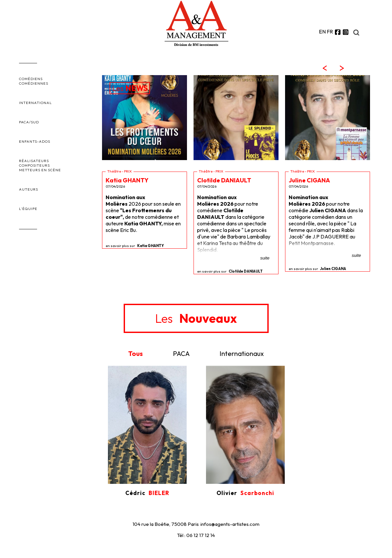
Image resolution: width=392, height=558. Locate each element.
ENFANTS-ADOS (35, 141)
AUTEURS (29, 189)
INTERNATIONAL (35, 103)
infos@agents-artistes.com (230, 524)
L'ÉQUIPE (28, 209)
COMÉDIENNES (34, 83)
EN (322, 31)
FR (330, 31)
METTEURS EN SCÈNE (40, 170)
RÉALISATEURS (34, 161)
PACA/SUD (29, 122)
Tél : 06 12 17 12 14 (196, 535)
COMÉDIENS (31, 79)
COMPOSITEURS (34, 165)
